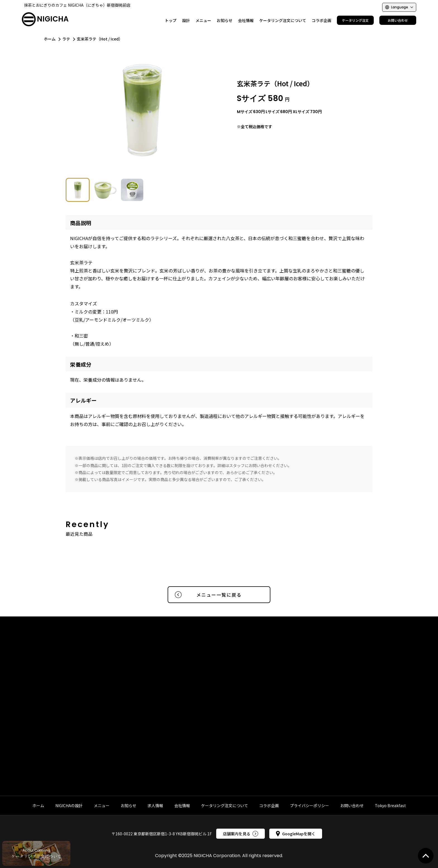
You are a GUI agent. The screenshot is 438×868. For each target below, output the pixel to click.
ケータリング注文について (225, 805)
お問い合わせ (352, 805)
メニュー (102, 805)
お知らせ (128, 805)
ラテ (66, 39)
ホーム (50, 39)
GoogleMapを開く (296, 834)
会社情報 (182, 805)
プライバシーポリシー (310, 805)
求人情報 (155, 805)
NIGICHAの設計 (69, 805)
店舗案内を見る (241, 834)
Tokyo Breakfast (390, 805)
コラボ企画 (269, 805)
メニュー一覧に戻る (208, 595)
